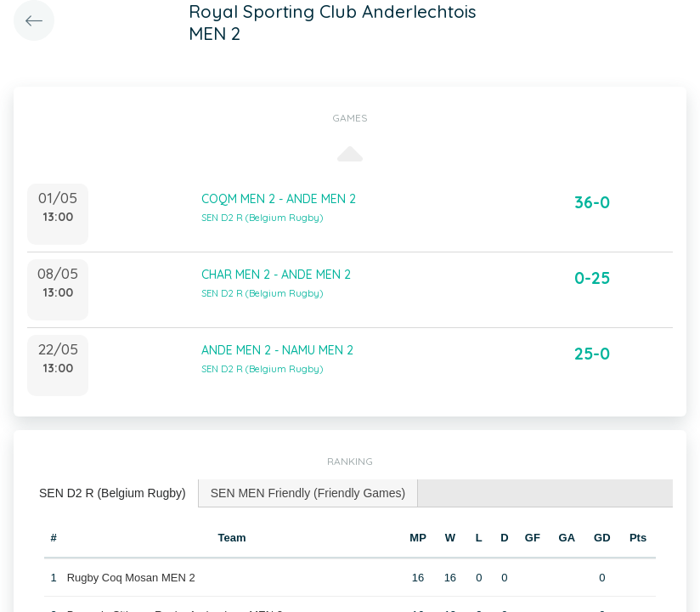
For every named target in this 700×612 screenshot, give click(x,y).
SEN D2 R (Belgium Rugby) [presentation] (113, 493)
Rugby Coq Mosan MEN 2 (131, 578)
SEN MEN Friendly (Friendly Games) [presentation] (308, 493)
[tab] (113, 493)
